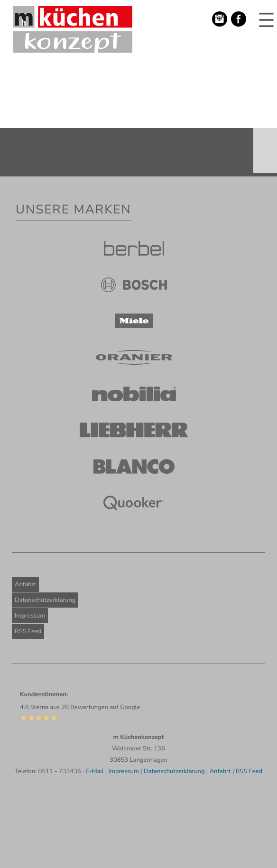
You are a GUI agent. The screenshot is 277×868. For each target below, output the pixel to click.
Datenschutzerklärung (45, 600)
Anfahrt (25, 584)
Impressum (30, 616)
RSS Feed (28, 631)
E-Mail (94, 771)
